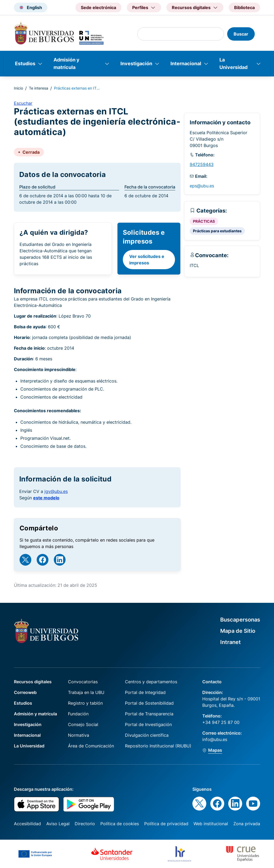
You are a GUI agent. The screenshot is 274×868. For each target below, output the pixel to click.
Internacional (186, 63)
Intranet (231, 642)
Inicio (18, 88)
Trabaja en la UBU (86, 692)
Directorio (85, 824)
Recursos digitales (33, 682)
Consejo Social (83, 724)
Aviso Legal (58, 824)
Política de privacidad (166, 824)
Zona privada (247, 824)
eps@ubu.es (202, 186)
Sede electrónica (98, 7)
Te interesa (39, 88)
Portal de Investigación (148, 724)
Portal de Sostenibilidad (149, 703)
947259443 (202, 164)
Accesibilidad (27, 824)
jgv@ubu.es (56, 491)
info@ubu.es (215, 739)
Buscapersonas (240, 620)
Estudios (25, 63)
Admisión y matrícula (66, 63)
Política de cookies (120, 824)
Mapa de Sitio (238, 631)
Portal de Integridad (145, 692)
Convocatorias (83, 682)
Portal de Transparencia (149, 714)
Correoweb (25, 692)
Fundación (78, 714)
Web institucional (211, 824)
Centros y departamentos (151, 682)
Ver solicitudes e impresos (147, 260)
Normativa (79, 735)
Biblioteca (244, 7)
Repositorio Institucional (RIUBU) (158, 746)
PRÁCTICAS (204, 221)
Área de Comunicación (91, 746)
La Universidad (233, 63)
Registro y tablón (85, 703)
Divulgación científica (147, 735)
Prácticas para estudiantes (217, 231)
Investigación (136, 63)
